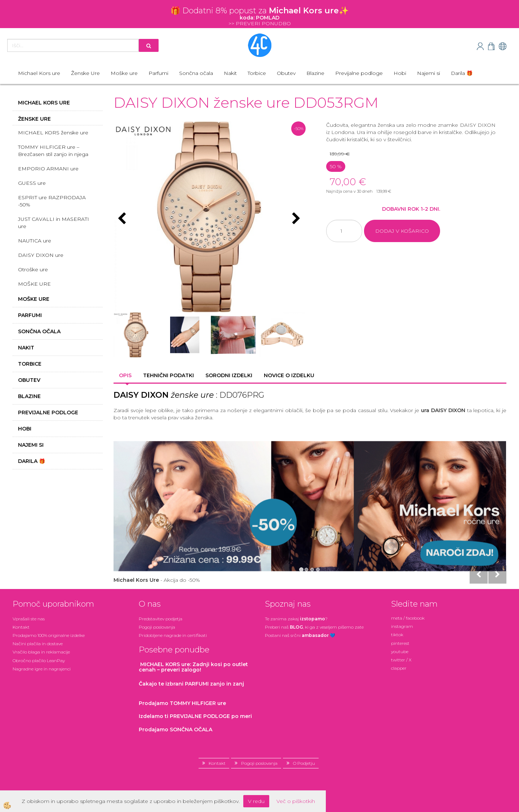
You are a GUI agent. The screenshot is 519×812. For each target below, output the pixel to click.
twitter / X (401, 660)
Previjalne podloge (359, 73)
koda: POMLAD (259, 18)
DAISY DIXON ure (41, 255)
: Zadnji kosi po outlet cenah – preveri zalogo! (193, 667)
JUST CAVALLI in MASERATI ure (54, 223)
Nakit (230, 73)
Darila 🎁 (462, 73)
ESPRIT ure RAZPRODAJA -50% (52, 201)
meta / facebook (408, 618)
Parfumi (158, 73)
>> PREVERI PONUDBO (260, 23)
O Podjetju (304, 763)
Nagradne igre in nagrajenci (42, 669)
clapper (399, 668)
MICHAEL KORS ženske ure (53, 133)
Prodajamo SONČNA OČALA (176, 730)
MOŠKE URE (34, 284)
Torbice (257, 73)
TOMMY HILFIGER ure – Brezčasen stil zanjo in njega (53, 151)
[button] (295, 219)
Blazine (315, 73)
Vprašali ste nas (29, 619)
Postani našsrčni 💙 (300, 635)
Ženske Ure (85, 73)
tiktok (397, 635)
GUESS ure (32, 183)
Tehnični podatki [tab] (168, 375)
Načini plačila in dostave (38, 644)
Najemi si (429, 73)
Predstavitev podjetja (161, 619)
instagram (402, 626)
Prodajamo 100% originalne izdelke (49, 635)
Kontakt (21, 627)
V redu (256, 801)
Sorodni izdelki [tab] (229, 375)
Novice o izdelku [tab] (289, 375)
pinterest (400, 643)
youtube (400, 652)
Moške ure (124, 73)
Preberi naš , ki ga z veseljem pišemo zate (314, 627)
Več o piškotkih (296, 801)
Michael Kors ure (39, 73)
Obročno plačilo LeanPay (39, 661)
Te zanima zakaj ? (296, 619)
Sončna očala (196, 73)
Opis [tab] (125, 375)
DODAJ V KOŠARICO (402, 231)
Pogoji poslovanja (157, 627)
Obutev (286, 73)
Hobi (400, 73)
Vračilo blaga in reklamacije (41, 652)
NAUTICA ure (35, 241)
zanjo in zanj (191, 684)
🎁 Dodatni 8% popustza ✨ (259, 11)
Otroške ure (33, 269)
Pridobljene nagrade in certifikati (173, 635)
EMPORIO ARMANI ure (48, 169)
